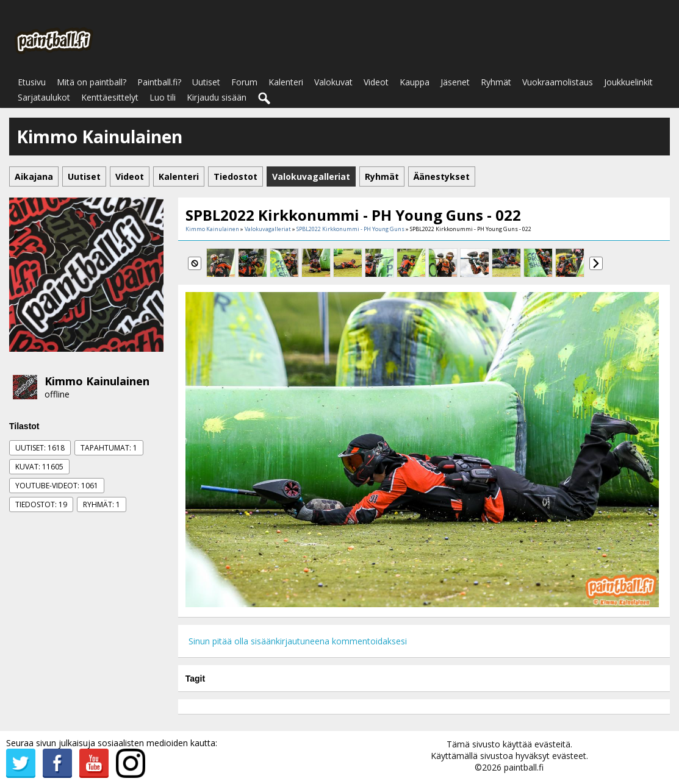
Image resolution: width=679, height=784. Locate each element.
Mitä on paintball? (92, 82)
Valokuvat (333, 82)
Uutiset (206, 82)
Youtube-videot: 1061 (57, 486)
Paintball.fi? (159, 82)
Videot (376, 82)
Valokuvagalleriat (268, 229)
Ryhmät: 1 (102, 504)
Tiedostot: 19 (41, 504)
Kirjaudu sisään (217, 97)
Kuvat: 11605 (39, 467)
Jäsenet (455, 82)
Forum (244, 82)
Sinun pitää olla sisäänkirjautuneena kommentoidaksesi (298, 641)
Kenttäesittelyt (110, 97)
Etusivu (32, 82)
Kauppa (415, 82)
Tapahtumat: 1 (109, 448)
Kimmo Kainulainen (97, 381)
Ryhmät (496, 82)
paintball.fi (524, 767)
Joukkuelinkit (628, 82)
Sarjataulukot (44, 97)
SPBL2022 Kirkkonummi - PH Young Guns (350, 229)
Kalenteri (286, 82)
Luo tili (163, 97)
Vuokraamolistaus (558, 82)
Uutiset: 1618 (40, 448)
